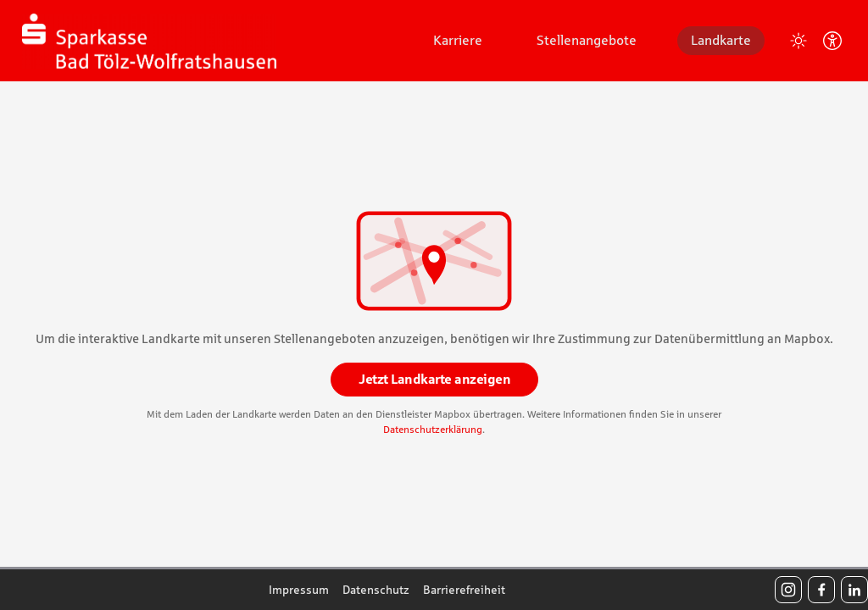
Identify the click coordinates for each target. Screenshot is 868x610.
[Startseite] (149, 41)
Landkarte (721, 40)
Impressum (299, 590)
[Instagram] (788, 590)
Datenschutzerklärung (433, 430)
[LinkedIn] (854, 590)
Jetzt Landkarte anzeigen (434, 379)
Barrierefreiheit (464, 590)
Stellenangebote (587, 40)
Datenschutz (376, 590)
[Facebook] (821, 590)
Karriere (458, 40)
